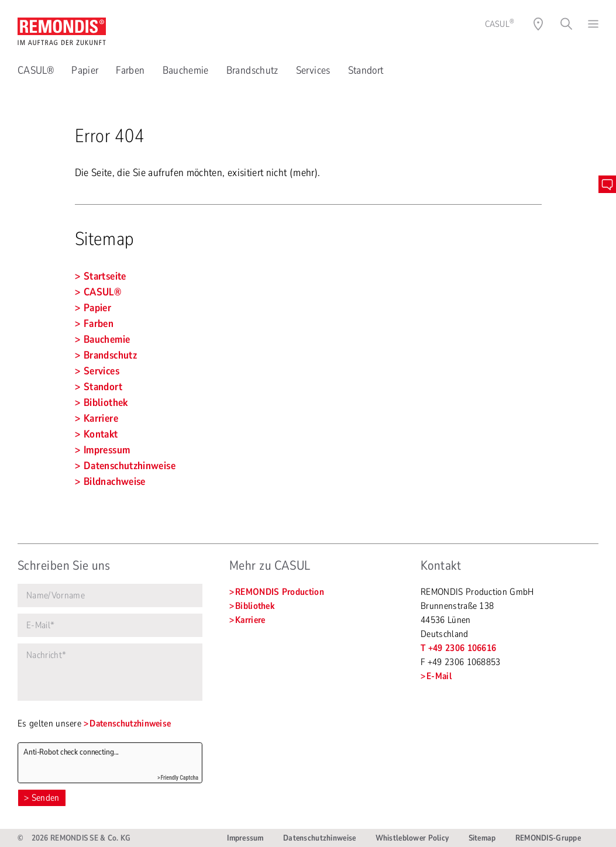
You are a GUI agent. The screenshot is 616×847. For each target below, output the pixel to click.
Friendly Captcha (179, 778)
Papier (85, 70)
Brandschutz (252, 70)
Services (313, 70)
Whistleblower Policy (412, 838)
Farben (130, 70)
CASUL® (36, 70)
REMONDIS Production (280, 592)
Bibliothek (255, 606)
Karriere (250, 620)
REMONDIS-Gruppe (548, 838)
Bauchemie (186, 70)
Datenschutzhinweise (130, 724)
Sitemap (482, 838)
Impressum (245, 838)
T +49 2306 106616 (458, 648)
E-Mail (439, 676)
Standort (366, 70)
